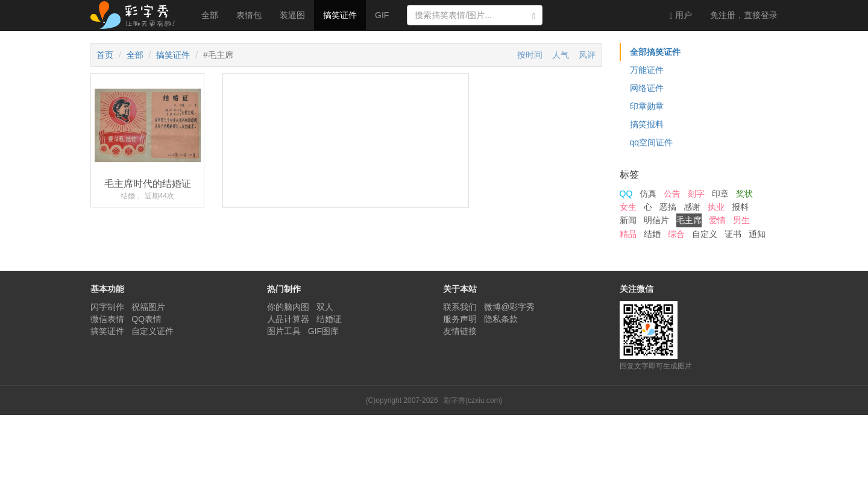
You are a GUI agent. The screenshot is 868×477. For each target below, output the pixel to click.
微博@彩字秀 (509, 307)
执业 (716, 207)
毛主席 (689, 220)
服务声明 (460, 319)
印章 (720, 194)
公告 (672, 194)
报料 (740, 207)
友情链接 (460, 331)
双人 (325, 307)
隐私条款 (501, 319)
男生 (741, 220)
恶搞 (668, 207)
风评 (587, 55)
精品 (628, 234)
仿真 (648, 194)
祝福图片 (148, 307)
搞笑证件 (340, 15)
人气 (561, 55)
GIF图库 (323, 331)
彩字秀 (137, 15)
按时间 (530, 55)
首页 (105, 55)
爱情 (717, 220)
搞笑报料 (647, 124)
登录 (744, 15)
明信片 (656, 220)
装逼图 (292, 15)
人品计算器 (288, 319)
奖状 (744, 194)
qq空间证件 (652, 142)
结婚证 (329, 319)
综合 (676, 234)
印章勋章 (647, 106)
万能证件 (647, 70)
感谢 (692, 207)
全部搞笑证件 (655, 52)
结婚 (652, 234)
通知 (757, 234)
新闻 (628, 220)
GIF (382, 15)
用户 (681, 15)
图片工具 (284, 331)
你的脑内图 (288, 307)
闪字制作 (107, 307)
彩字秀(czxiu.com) (473, 400)
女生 (628, 207)
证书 (733, 234)
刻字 (696, 194)
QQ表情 (146, 319)
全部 (210, 15)
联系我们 (460, 307)
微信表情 (107, 319)
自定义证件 (153, 331)
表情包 (249, 15)
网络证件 (647, 88)
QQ (626, 194)
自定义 (705, 234)
